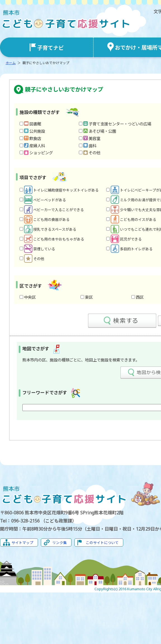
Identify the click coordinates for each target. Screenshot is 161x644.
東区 (89, 297)
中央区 (30, 297)
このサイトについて (102, 543)
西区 (140, 297)
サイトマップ (22, 543)
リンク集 (60, 543)
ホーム (11, 63)
